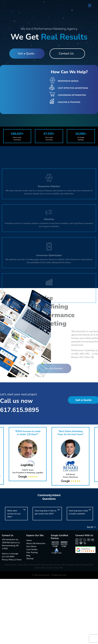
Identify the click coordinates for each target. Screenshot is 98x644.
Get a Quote (25, 53)
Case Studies (32, 549)
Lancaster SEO (59, 565)
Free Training (32, 552)
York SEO (50, 568)
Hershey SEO (47, 565)
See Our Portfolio (43, 369)
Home (29, 540)
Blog (28, 555)
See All (91, 527)
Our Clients (31, 546)
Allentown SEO (10, 565)
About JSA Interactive (36, 543)
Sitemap (30, 558)
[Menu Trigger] (90, 5)
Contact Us (67, 53)
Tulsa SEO (59, 568)
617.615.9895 (20, 410)
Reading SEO (40, 568)
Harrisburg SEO (34, 565)
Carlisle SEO (22, 565)
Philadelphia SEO (73, 565)
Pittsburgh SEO (87, 565)
